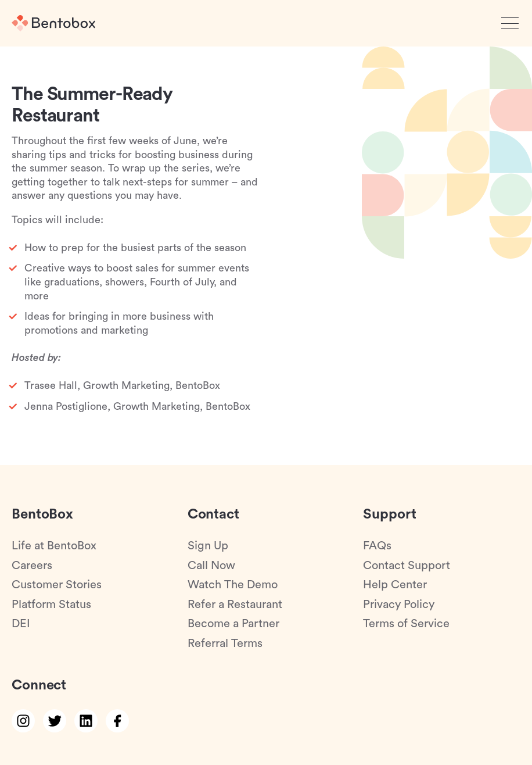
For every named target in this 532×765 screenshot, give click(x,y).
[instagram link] (23, 721)
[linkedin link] (86, 721)
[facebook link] (117, 721)
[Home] (53, 23)
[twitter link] (55, 721)
